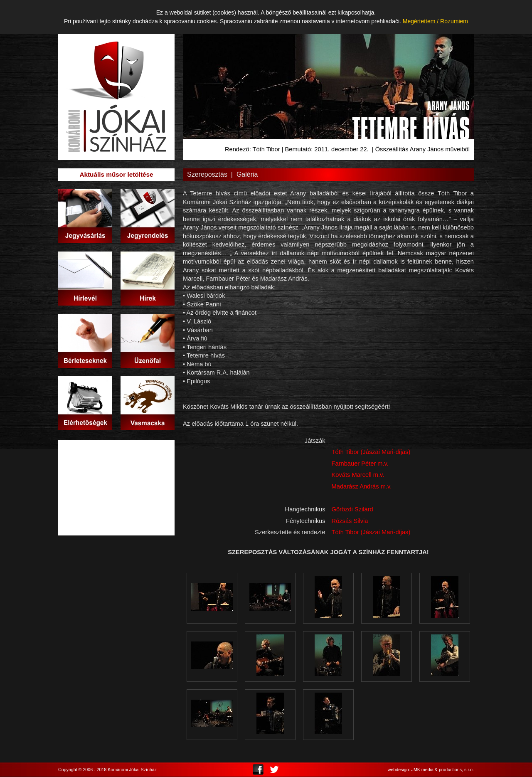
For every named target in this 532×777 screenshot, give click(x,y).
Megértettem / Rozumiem (435, 21)
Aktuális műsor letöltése (116, 174)
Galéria (247, 174)
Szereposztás (207, 174)
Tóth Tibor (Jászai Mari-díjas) (371, 452)
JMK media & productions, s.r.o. (443, 770)
